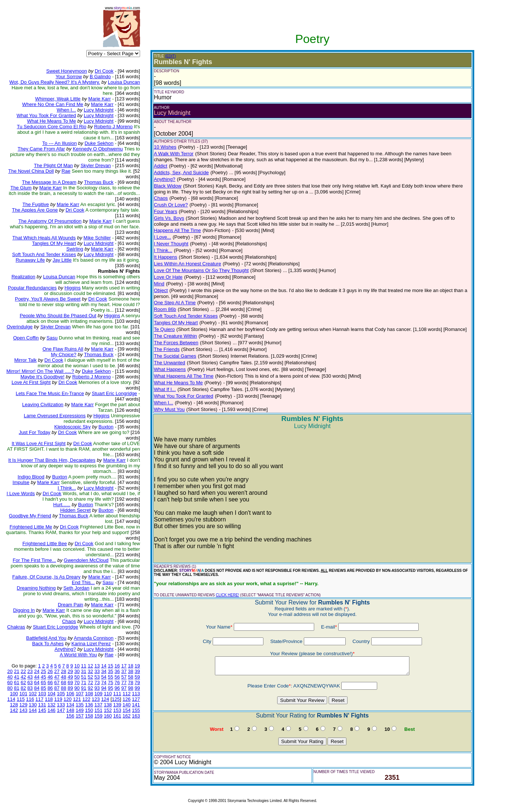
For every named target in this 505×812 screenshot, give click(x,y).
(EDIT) (170, 56)
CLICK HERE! (228, 595)
